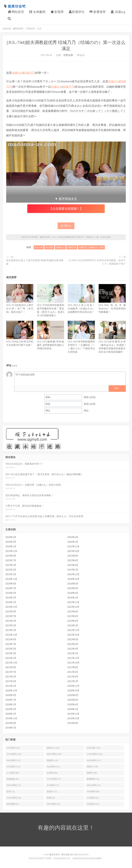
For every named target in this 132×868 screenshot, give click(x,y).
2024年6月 (73, 588)
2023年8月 (73, 612)
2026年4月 (73, 537)
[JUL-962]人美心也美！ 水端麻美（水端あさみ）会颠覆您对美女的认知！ (81, 309)
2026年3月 (11, 542)
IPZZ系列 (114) (13, 767)
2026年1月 (11, 547)
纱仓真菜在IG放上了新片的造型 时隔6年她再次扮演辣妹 (35, 262)
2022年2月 (73, 653)
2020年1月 (11, 714)
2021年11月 (11, 663)
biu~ (117, 388)
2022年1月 (11, 658)
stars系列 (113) (53, 767)
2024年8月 (73, 584)
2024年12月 (73, 574)
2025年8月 (73, 556)
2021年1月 (11, 686)
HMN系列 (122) (14, 760)
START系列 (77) (54, 779)
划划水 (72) (52, 792)
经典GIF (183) (53, 748)
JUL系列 (49, 247)
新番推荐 (98, 12)
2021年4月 (73, 677)
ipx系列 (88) (52, 773)
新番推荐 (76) (93, 779)
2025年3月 (11, 570)
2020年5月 (11, 705)
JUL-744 (39, 247)
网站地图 (65, 855)
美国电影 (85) (13, 779)
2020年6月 (73, 700)
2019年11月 (11, 718)
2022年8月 (73, 639)
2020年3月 (11, 709)
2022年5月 (11, 649)
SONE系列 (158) (14, 754)
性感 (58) (51, 798)
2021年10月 (73, 663)
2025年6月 (73, 560)
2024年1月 (11, 602)
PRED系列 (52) (53, 804)
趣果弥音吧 (15, 6)
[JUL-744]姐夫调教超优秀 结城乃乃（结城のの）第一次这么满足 (81, 237)
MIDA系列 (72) (94, 785)
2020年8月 (73, 695)
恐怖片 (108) (92, 767)
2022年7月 (11, 644)
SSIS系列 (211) (13, 748)
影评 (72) (11, 792)
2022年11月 (11, 635)
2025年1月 (11, 574)
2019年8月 (73, 723)
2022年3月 (11, 653)
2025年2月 (73, 570)
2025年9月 (11, 556)
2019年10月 (73, 718)
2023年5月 (11, 621)
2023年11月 (11, 607)
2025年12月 (73, 547)
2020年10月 (73, 691)
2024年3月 (11, 598)
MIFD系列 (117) (94, 760)
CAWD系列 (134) (94, 754)
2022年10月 (73, 635)
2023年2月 (73, 626)
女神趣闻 (37, 12)
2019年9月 (11, 723)
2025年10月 (73, 551)
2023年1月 (11, 630)
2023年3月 (11, 626)
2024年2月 (73, 598)
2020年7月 (11, 700)
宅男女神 (30, 29)
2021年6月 (73, 672)
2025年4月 (73, 565)
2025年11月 (11, 551)
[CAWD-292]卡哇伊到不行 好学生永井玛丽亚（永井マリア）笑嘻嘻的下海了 (97, 262)
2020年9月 (11, 695)
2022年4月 (73, 649)
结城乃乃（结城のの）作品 (91, 247)
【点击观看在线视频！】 (66, 209)
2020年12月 (73, 686)
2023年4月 (73, 621)
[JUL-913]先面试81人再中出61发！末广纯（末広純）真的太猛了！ (20, 309)
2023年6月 (73, 616)
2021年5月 (11, 677)
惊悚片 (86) (92, 773)
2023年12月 (73, 602)
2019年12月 (73, 714)
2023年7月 (11, 616)
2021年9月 (11, 667)
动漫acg (118, 12)
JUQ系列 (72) (53, 785)
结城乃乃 (29, 73)
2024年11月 (11, 579)
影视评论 (77, 12)
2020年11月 (11, 691)
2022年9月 (11, 639)
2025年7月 (11, 560)
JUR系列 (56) (93, 798)
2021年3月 (11, 681)
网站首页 (16, 12)
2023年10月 (73, 607)
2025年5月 (11, 565)
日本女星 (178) (93, 748)
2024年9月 (11, 584)
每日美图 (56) (13, 804)
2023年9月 (11, 612)
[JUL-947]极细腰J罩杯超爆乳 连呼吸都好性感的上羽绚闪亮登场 (51, 345)
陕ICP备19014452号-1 (80, 855)
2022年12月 (73, 630)
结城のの (17, 73)
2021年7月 (11, 672)
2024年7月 (11, 588)
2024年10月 (73, 579)
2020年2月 (73, 709)
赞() (66, 226)
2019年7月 (11, 728)
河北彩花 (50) (93, 804)
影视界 (57, 12)
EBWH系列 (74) (14, 785)
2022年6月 (73, 644)
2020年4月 (73, 705)
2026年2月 (73, 542)
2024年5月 (11, 593)
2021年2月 (73, 681)
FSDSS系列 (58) (14, 798)
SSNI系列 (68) (93, 792)
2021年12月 (73, 658)
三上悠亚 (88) (13, 773)
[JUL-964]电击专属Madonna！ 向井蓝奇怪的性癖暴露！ (112, 309)
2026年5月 (11, 537)
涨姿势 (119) (52, 760)
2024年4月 (73, 593)
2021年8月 (73, 667)
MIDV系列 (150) (54, 754)
